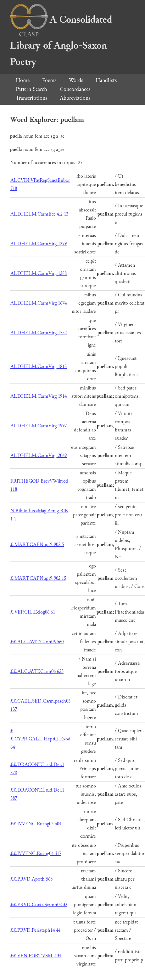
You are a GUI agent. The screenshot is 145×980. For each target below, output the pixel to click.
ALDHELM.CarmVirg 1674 (39, 303)
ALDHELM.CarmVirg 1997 (39, 426)
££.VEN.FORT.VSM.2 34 (36, 956)
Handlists (106, 80)
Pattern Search (31, 89)
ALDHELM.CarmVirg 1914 (39, 396)
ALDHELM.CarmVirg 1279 (39, 244)
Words (76, 80)
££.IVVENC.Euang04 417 (36, 854)
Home (23, 80)
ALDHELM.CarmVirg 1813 (39, 367)
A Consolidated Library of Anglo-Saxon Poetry (61, 41)
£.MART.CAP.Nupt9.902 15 (38, 578)
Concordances (75, 89)
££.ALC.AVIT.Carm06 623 (37, 671)
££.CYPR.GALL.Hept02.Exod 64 (40, 739)
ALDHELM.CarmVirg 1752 (39, 333)
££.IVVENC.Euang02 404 (36, 824)
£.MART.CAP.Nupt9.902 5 (37, 545)
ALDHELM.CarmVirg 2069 (39, 456)
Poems (49, 80)
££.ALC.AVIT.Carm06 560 (37, 642)
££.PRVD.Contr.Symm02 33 (39, 905)
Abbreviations (75, 98)
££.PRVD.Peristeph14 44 (35, 930)
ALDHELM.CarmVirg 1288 (39, 273)
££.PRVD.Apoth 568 (31, 879)
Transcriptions (31, 98)
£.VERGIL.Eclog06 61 (33, 612)
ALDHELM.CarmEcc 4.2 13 (39, 214)
